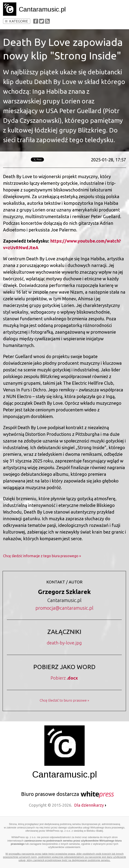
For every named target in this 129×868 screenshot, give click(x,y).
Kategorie (17, 21)
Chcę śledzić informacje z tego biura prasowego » (42, 556)
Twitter (42, 21)
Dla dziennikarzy (90, 805)
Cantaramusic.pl (42, 9)
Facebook (36, 21)
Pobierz (64, 678)
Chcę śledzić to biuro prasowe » (64, 700)
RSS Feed (47, 21)
